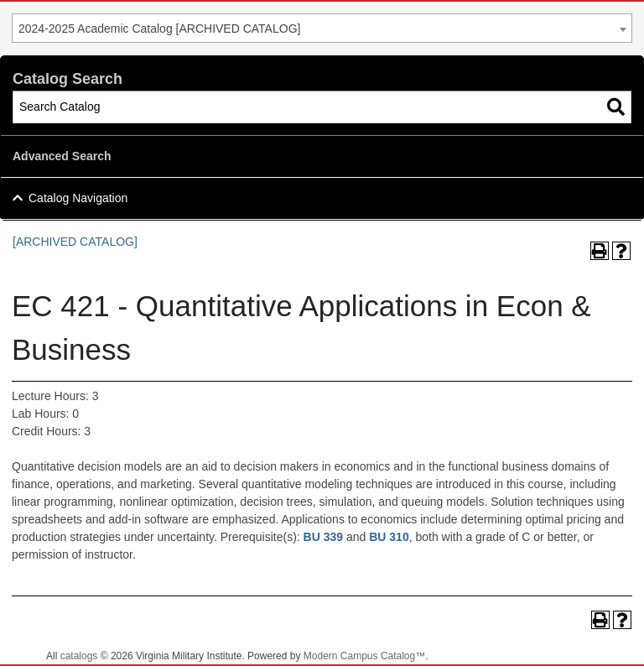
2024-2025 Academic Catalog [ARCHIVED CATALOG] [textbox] (159, 29)
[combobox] (322, 28)
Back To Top (585, 640)
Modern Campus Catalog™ (364, 656)
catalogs (79, 656)
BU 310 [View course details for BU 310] (389, 537)
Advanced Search (62, 156)
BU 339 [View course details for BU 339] (323, 537)
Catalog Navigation (78, 198)
